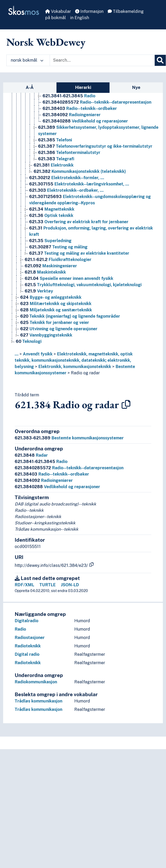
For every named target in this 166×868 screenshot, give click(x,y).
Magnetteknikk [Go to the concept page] (52, 209)
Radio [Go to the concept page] (69, 96)
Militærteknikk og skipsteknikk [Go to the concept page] (56, 304)
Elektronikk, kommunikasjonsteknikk (75, 367)
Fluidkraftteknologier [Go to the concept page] (58, 260)
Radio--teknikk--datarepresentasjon (69, 468)
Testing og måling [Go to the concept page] (58, 247)
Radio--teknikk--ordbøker (52, 474)
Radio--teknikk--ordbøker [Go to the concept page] (80, 108)
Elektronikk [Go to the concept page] (54, 165)
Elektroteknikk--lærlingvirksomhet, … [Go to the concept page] (79, 184)
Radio (41, 462)
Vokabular (58, 11)
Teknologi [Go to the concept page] (29, 341)
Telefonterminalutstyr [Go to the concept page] (69, 153)
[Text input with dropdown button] (102, 60)
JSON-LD (70, 585)
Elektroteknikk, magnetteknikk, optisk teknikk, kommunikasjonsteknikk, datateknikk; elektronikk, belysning (74, 360)
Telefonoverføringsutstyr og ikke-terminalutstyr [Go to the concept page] (95, 146)
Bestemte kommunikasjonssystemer (69, 438)
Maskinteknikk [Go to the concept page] (45, 272)
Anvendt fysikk (38, 354)
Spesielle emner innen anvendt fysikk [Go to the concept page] (69, 278)
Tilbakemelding (126, 11)
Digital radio (27, 654)
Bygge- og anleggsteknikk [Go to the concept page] (51, 297)
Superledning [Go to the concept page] (50, 241)
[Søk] (160, 60)
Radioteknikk (28, 646)
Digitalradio (27, 621)
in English (80, 18)
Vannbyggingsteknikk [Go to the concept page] (46, 335)
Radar (31, 455)
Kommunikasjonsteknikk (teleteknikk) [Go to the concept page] (80, 171)
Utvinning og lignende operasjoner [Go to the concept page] (59, 329)
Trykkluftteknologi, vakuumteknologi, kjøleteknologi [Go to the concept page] (83, 285)
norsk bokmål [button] (27, 60)
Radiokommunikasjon (36, 682)
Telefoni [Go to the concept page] (55, 140)
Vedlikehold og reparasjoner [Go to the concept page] (85, 121)
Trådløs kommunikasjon (38, 701)
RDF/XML (24, 585)
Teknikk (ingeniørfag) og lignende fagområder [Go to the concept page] (70, 316)
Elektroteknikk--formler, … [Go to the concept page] (67, 178)
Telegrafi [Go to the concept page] (56, 159)
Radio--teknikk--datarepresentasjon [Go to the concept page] (97, 102)
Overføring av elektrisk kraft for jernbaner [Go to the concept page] (79, 222)
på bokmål (56, 18)
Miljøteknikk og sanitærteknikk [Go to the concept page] (56, 310)
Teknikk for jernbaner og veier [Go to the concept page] (55, 323)
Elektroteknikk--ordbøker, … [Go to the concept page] (66, 190)
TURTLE (48, 585)
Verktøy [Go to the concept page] (39, 291)
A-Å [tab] (30, 87)
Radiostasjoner (30, 638)
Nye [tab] (136, 87)
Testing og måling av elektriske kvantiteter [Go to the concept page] (79, 253)
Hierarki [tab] (83, 87)
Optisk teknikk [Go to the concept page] (51, 215)
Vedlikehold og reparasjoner (57, 487)
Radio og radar (85, 373)
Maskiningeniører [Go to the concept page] (51, 266)
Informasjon (89, 11)
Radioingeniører (44, 480)
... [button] (17, 354)
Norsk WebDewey (46, 42)
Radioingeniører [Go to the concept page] (72, 115)
